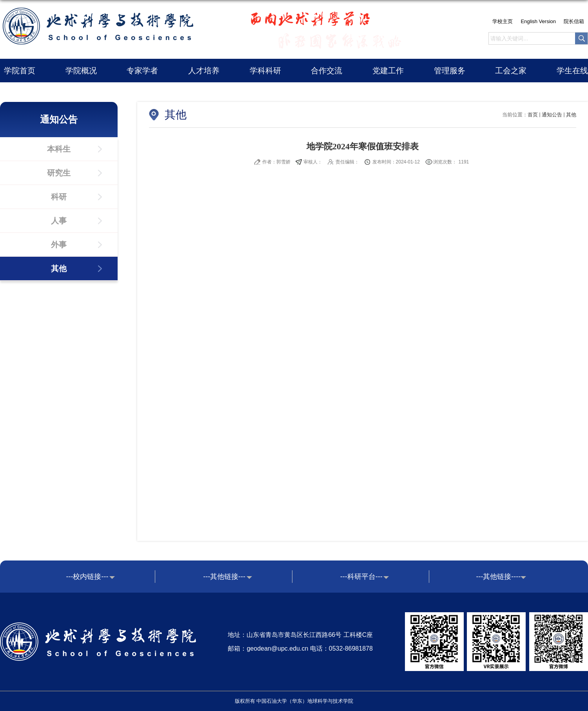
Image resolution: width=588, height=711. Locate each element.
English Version (538, 21)
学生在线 (572, 71)
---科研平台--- (361, 577)
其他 (571, 115)
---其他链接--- (224, 577)
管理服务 (450, 71)
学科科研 (265, 71)
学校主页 (503, 21)
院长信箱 (574, 21)
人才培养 (204, 71)
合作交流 (327, 71)
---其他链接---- (498, 577)
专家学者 (142, 71)
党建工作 (388, 71)
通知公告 (552, 115)
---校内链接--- (87, 577)
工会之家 (511, 71)
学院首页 (20, 71)
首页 (533, 115)
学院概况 (81, 71)
